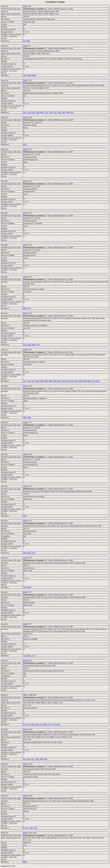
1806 (29, 345)
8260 (98, 381)
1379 (25, 75)
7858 (68, 112)
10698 (34, 75)
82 (24, 828)
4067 (59, 381)
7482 (59, 112)
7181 (55, 112)
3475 (25, 112)
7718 (54, 725)
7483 (63, 112)
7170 (29, 308)
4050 (29, 587)
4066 (55, 381)
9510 (25, 144)
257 (24, 41)
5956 (38, 112)
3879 (42, 381)
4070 (63, 381)
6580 (80, 381)
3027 (33, 381)
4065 (50, 381)
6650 (85, 381)
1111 (25, 381)
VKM (25, 6)
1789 (25, 345)
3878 (37, 381)
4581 (76, 381)
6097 (42, 112)
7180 (51, 112)
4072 (68, 381)
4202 (72, 381)
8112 (72, 112)
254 (24, 725)
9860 (25, 862)
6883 (25, 308)
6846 (28, 41)
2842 (37, 725)
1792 (25, 656)
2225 (29, 381)
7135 (46, 112)
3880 (46, 381)
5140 (29, 112)
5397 (33, 112)
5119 (41, 725)
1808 (29, 75)
